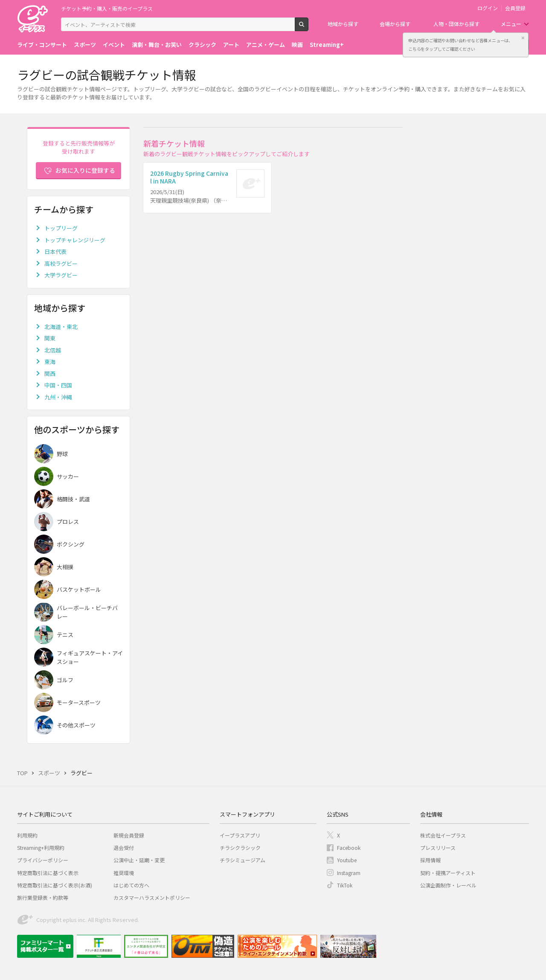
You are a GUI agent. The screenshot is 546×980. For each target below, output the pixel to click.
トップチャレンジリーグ (75, 240)
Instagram (349, 873)
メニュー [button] (511, 24)
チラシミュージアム (243, 860)
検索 (308, 28)
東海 (50, 362)
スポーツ (85, 45)
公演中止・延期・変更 (139, 860)
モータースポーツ (79, 702)
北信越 (53, 350)
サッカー (68, 476)
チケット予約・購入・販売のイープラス (107, 8)
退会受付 (124, 848)
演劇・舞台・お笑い (157, 45)
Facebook (349, 848)
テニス (65, 635)
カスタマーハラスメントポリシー (152, 897)
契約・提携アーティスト (448, 873)
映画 (297, 45)
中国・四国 (58, 385)
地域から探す (343, 24)
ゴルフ (65, 680)
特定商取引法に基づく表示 (48, 873)
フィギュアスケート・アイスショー (90, 657)
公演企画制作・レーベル (448, 885)
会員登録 (515, 8)
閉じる (523, 38)
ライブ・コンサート (42, 45)
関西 (50, 374)
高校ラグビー (61, 263)
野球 (62, 454)
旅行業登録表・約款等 (43, 897)
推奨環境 (124, 873)
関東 (50, 338)
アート (231, 45)
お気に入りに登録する (85, 170)
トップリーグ (61, 228)
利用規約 (27, 835)
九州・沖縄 (58, 397)
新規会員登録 (129, 835)
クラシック (202, 45)
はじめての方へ (131, 885)
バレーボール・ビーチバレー (87, 612)
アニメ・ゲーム (266, 45)
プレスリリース (438, 848)
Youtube (347, 860)
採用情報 (430, 860)
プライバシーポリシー (43, 860)
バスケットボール (79, 589)
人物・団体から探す (456, 24)
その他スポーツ (76, 725)
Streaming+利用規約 (41, 848)
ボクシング (71, 544)
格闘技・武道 (73, 499)
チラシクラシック (240, 848)
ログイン (488, 8)
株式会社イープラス (443, 835)
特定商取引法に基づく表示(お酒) (55, 885)
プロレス (68, 522)
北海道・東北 (61, 327)
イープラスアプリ (240, 835)
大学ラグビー (61, 275)
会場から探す (395, 24)
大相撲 (65, 567)
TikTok (345, 885)
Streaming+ (327, 45)
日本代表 (55, 252)
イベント (114, 45)
